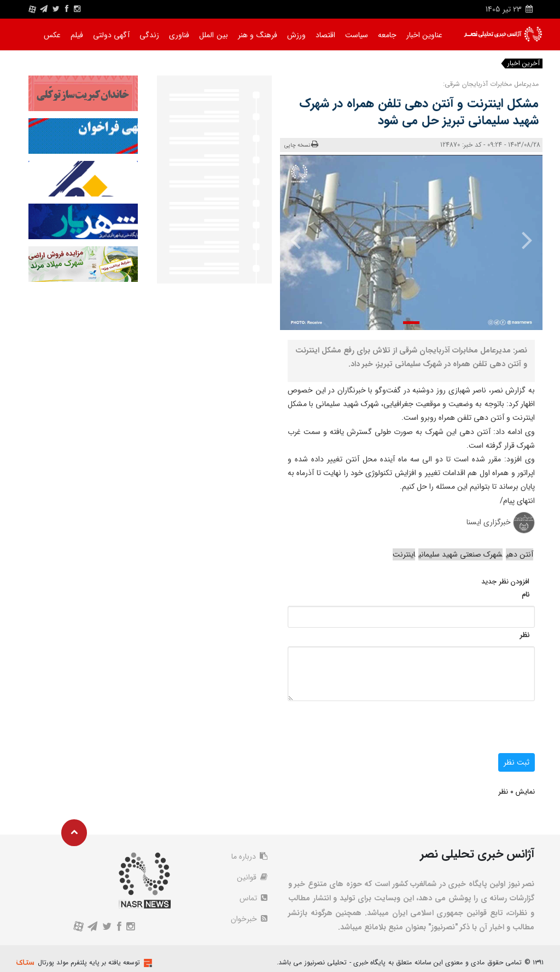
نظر (524, 635)
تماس (253, 898)
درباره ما (249, 857)
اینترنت (404, 554)
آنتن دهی (520, 554)
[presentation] (522, 240)
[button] (411, 323)
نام (526, 595)
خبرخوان (249, 919)
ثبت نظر (517, 762)
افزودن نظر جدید (505, 582)
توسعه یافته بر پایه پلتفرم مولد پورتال (89, 962)
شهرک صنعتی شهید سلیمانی (460, 554)
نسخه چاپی (302, 145)
